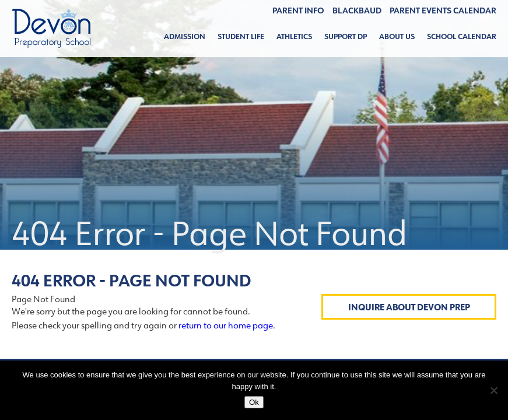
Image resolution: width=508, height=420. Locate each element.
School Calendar (462, 36)
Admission (185, 36)
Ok (254, 402)
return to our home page (226, 325)
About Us (397, 36)
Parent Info (298, 10)
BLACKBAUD (357, 10)
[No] (493, 390)
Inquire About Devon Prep (409, 307)
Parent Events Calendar (443, 10)
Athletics (294, 36)
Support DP (346, 36)
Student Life (241, 36)
